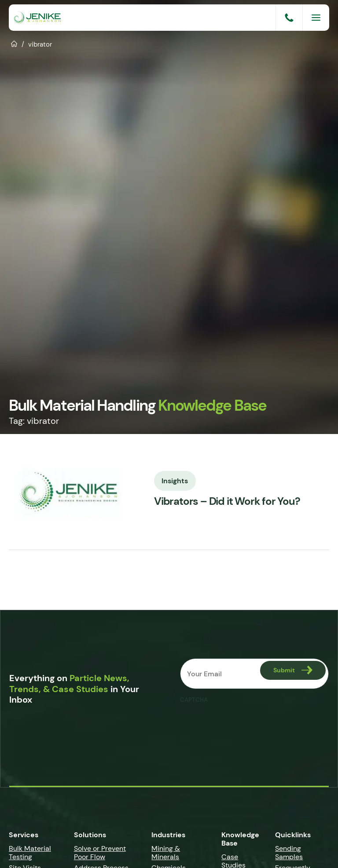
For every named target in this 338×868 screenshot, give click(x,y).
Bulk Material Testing (30, 853)
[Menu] (316, 18)
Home (14, 43)
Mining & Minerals (166, 853)
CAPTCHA (194, 700)
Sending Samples (289, 853)
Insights (175, 481)
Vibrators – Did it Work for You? (227, 501)
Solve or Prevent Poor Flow (100, 853)
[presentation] (247, 725)
